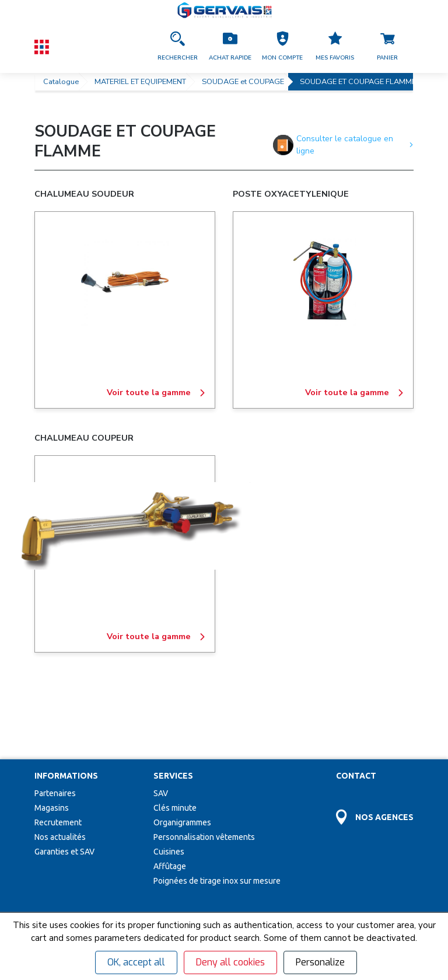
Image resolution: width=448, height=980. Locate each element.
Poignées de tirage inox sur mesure (217, 798)
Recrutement (58, 740)
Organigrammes (182, 740)
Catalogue (61, 82)
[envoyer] (210, 887)
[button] (282, 47)
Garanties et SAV (64, 769)
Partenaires (55, 710)
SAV (161, 710)
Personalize (320, 962)
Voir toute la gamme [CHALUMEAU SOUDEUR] (156, 393)
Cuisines (169, 769)
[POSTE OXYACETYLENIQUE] (323, 282)
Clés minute (175, 725)
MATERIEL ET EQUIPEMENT (140, 82)
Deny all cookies (230, 962)
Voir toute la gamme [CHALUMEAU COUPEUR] (156, 637)
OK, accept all (136, 962)
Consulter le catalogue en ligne (343, 145)
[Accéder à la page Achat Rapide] (230, 47)
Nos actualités (60, 754)
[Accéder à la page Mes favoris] (335, 47)
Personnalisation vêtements (204, 754)
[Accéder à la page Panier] (387, 47)
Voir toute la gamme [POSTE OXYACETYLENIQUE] (355, 393)
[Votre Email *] (102, 887)
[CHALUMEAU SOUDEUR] (125, 282)
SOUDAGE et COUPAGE (243, 82)
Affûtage (170, 783)
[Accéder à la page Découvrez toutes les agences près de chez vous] (375, 728)
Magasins (52, 725)
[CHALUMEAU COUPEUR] (125, 526)
